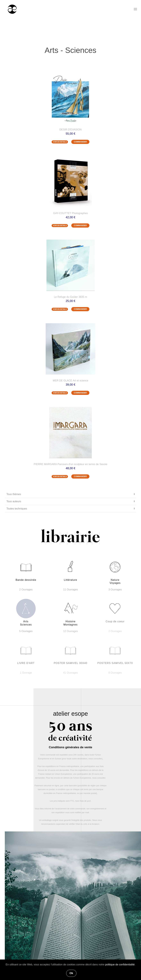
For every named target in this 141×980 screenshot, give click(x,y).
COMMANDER (80, 142)
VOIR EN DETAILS (60, 142)
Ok (71, 973)
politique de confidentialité (120, 965)
